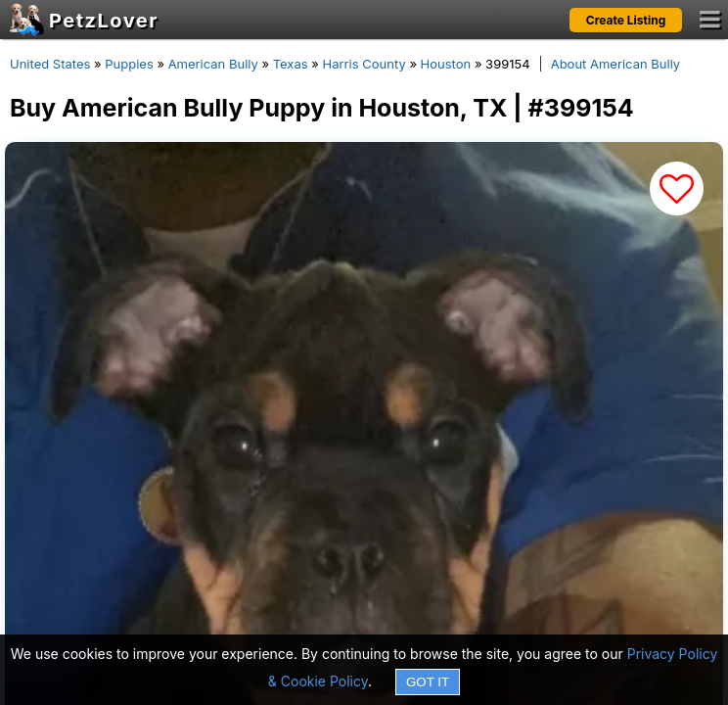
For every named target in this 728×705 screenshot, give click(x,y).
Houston (446, 64)
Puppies (129, 64)
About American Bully (615, 64)
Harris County (364, 64)
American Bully (213, 64)
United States (50, 64)
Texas (291, 64)
